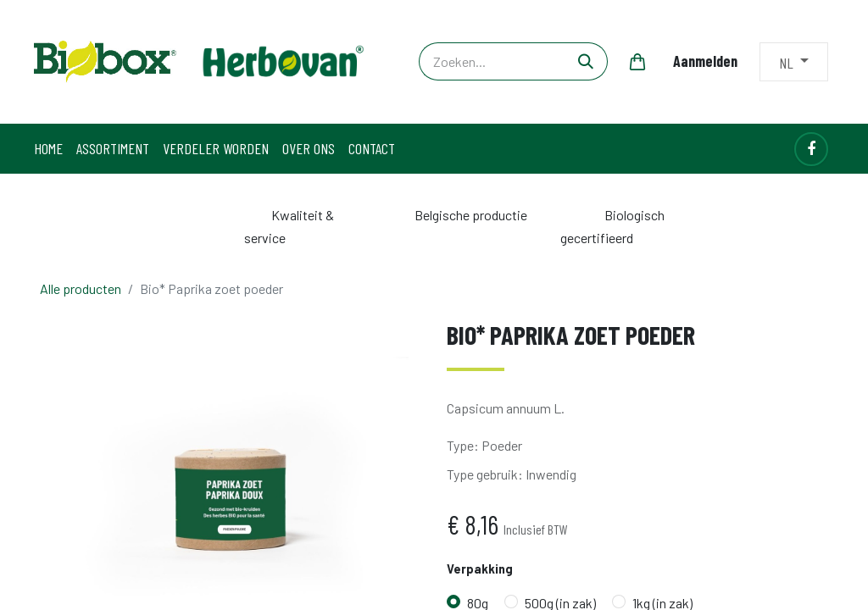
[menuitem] (48, 149)
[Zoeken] (586, 61)
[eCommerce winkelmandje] (637, 62)
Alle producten (81, 288)
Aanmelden (705, 61)
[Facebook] (811, 149)
